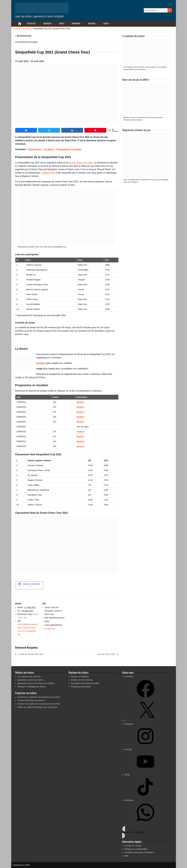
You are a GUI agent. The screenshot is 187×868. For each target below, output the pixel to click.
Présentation (35, 149)
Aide (126, 856)
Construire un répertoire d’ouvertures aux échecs (39, 697)
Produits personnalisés (81, 687)
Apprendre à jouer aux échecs (31, 680)
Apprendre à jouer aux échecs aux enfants (36, 683)
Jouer (61, 23)
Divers (106, 23)
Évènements (26, 28)
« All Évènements (23, 36)
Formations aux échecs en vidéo (85, 683)
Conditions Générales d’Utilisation (139, 852)
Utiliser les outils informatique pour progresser (37, 707)
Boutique (92, 23)
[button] (147, 832)
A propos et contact (133, 846)
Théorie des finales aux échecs (31, 700)
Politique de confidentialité (136, 849)
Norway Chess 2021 (107, 654)
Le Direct (49, 149)
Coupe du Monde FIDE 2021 (31, 654)
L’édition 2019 (48, 173)
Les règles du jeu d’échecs (29, 677)
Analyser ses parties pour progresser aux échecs (39, 704)
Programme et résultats (69, 149)
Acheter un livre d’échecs (82, 680)
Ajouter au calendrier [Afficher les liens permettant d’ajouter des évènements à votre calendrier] (32, 584)
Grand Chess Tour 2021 (81, 163)
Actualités (31, 23)
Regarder (47, 23)
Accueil (15, 28)
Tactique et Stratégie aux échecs (32, 687)
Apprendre (76, 23)
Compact (41, 363)
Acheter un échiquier (80, 677)
